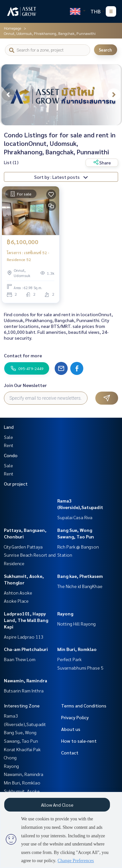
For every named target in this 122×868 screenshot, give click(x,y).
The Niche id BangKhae (80, 586)
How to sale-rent (79, 741)
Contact (70, 752)
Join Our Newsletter (25, 385)
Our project (16, 484)
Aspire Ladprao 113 (24, 637)
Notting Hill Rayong (76, 624)
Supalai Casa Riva (75, 517)
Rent (9, 445)
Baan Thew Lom (20, 659)
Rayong (65, 613)
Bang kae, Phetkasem (80, 576)
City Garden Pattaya (23, 547)
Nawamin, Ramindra (26, 680)
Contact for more (23, 355)
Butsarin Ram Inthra (24, 690)
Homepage (13, 28)
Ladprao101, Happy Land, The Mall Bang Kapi (26, 620)
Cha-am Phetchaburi (26, 649)
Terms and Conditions (84, 705)
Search (105, 50)
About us (71, 729)
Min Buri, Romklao (77, 649)
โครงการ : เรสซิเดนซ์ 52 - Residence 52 (28, 256)
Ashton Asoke (18, 593)
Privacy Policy (75, 717)
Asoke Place (16, 601)
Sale (8, 437)
